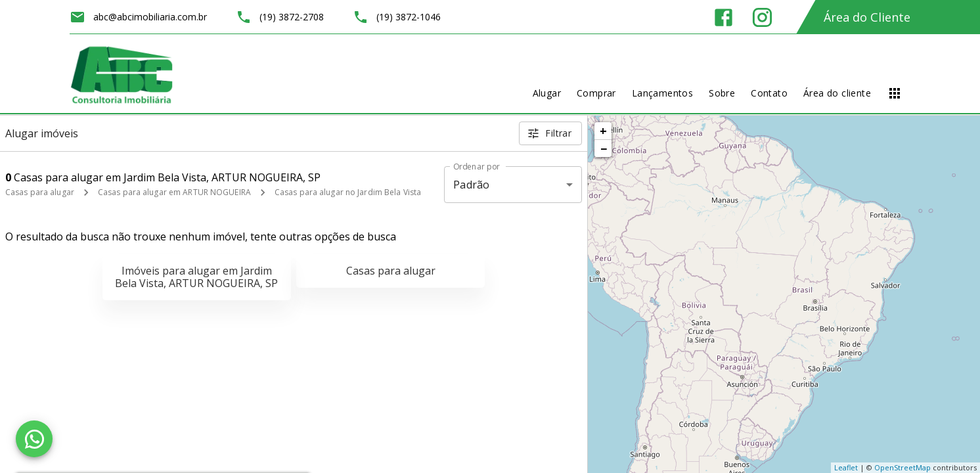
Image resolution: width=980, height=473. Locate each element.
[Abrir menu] (895, 93)
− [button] (604, 148)
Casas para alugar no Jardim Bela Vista (348, 192)
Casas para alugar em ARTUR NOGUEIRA (174, 192)
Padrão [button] (471, 185)
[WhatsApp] (34, 439)
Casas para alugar (40, 192)
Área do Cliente (867, 17)
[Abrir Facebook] (724, 17)
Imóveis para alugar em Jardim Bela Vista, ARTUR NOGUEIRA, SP (196, 277)
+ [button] (603, 131)
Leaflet (846, 467)
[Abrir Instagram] (762, 17)
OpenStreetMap (902, 467)
